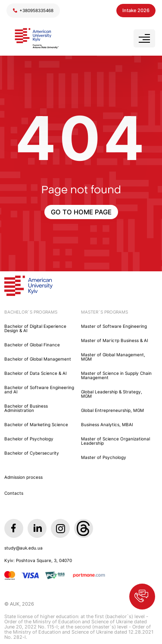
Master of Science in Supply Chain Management (116, 375)
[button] (142, 597)
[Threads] (84, 528)
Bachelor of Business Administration (26, 408)
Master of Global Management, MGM (113, 357)
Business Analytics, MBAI (107, 424)
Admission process (23, 477)
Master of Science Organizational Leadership (115, 441)
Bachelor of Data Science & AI (36, 373)
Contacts (14, 493)
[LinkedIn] (37, 528)
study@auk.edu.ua (23, 548)
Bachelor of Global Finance (32, 345)
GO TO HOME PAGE (81, 212)
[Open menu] (144, 38)
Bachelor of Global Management (38, 359)
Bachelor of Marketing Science (36, 424)
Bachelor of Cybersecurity (32, 453)
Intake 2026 (136, 10)
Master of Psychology (104, 457)
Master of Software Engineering (114, 326)
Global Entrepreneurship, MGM (112, 410)
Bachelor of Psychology (29, 439)
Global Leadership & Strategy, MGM (112, 394)
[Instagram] (60, 528)
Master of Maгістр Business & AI (115, 340)
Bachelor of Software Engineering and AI (39, 390)
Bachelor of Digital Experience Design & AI (35, 328)
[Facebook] (14, 528)
